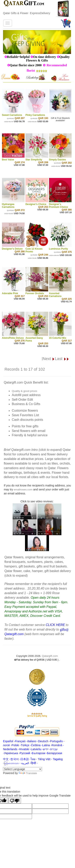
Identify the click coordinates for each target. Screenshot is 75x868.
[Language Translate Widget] (22, 769)
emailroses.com (23, 490)
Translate (28, 773)
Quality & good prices (24, 391)
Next (49, 359)
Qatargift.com (50, 656)
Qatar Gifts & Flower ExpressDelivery (27, 13)
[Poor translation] (15, 801)
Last (62, 359)
